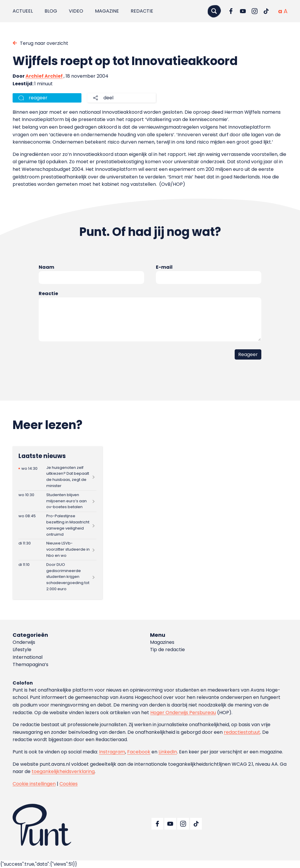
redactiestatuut (242, 732)
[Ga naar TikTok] (266, 11)
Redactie (142, 11)
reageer (38, 98)
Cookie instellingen (34, 784)
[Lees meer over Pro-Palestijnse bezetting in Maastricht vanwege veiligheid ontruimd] (57, 525)
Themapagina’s (30, 664)
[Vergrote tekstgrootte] (285, 11)
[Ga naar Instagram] (255, 11)
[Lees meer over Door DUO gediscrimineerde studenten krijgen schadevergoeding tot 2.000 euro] (57, 577)
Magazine (107, 11)
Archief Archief (44, 76)
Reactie (48, 293)
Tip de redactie (167, 650)
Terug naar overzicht (44, 43)
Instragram (112, 752)
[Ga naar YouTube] (243, 11)
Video (76, 11)
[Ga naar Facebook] (231, 11)
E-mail (164, 267)
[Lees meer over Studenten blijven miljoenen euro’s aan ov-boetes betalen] (57, 501)
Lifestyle (22, 650)
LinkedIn (168, 752)
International (28, 657)
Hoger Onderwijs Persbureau (183, 713)
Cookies (69, 784)
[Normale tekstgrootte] (280, 11)
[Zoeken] (214, 11)
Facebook (139, 752)
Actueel (23, 11)
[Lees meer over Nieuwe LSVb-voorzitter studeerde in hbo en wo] (57, 550)
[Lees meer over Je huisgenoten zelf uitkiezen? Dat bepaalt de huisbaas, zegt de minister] (57, 477)
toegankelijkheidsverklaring (63, 771)
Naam (46, 267)
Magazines (162, 642)
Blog (51, 11)
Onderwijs (24, 642)
